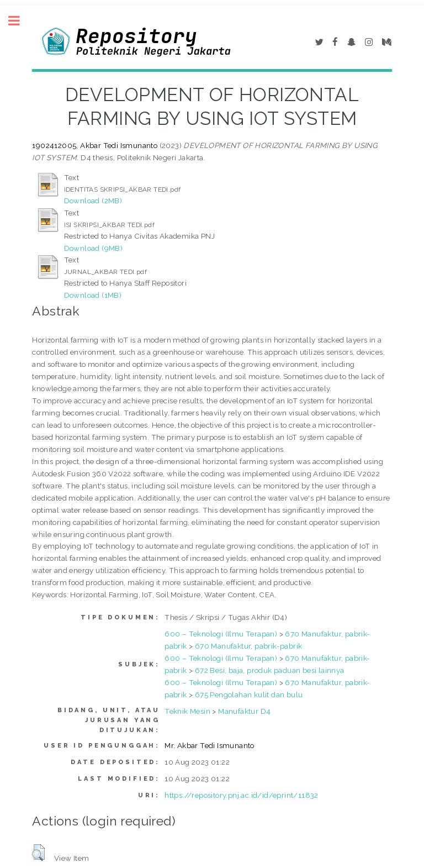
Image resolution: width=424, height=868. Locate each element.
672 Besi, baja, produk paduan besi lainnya (270, 670)
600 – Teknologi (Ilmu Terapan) (221, 634)
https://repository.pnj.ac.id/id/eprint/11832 (242, 795)
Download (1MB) (93, 295)
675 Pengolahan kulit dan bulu (249, 695)
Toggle (20, 21)
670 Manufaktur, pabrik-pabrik (249, 646)
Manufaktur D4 (244, 711)
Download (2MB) (93, 201)
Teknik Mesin (187, 711)
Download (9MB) (94, 248)
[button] (38, 853)
